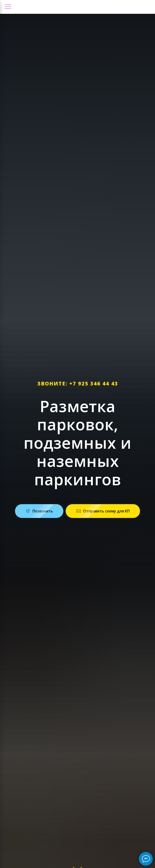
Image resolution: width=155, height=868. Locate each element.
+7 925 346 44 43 (94, 383)
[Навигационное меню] (8, 7)
